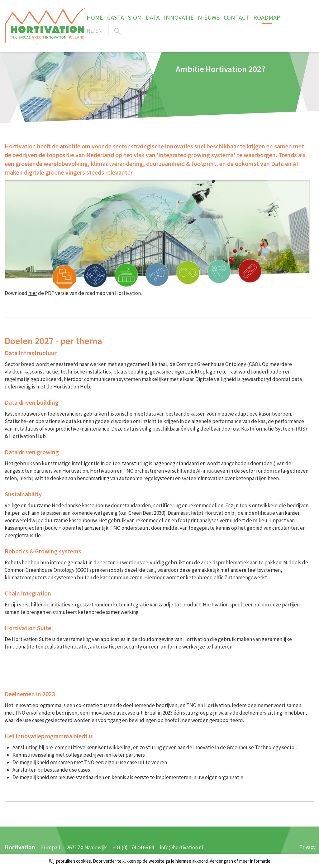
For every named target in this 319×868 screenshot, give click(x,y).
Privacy (307, 847)
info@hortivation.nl (181, 847)
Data (153, 17)
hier (33, 293)
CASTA (116, 17)
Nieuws (209, 17)
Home (95, 17)
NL (90, 31)
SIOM (135, 17)
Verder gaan (221, 861)
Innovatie (179, 17)
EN (98, 31)
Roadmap (267, 17)
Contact (236, 17)
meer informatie (255, 861)
